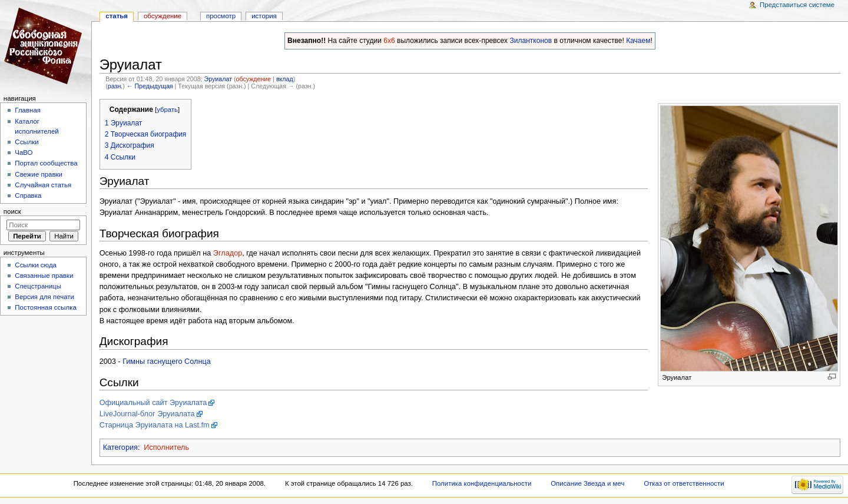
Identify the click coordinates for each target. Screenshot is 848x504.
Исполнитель (166, 447)
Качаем (638, 41)
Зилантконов (531, 41)
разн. (115, 86)
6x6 (389, 41)
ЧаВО (24, 152)
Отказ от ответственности (684, 483)
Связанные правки (44, 276)
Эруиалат (218, 79)
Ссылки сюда (36, 265)
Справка (28, 195)
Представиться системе (797, 5)
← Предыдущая (150, 86)
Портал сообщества (46, 163)
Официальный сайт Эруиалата (153, 403)
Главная (28, 110)
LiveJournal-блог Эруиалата (147, 414)
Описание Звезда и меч (587, 483)
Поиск (12, 211)
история (264, 16)
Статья (117, 16)
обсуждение (253, 79)
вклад (285, 79)
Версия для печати (44, 297)
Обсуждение (163, 16)
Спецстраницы (38, 286)
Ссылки (26, 142)
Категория (120, 447)
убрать (167, 110)
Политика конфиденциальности (482, 483)
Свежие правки (39, 174)
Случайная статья (43, 185)
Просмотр (221, 16)
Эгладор (228, 253)
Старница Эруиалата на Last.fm (155, 425)
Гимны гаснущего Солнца (167, 362)
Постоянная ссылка (45, 307)
